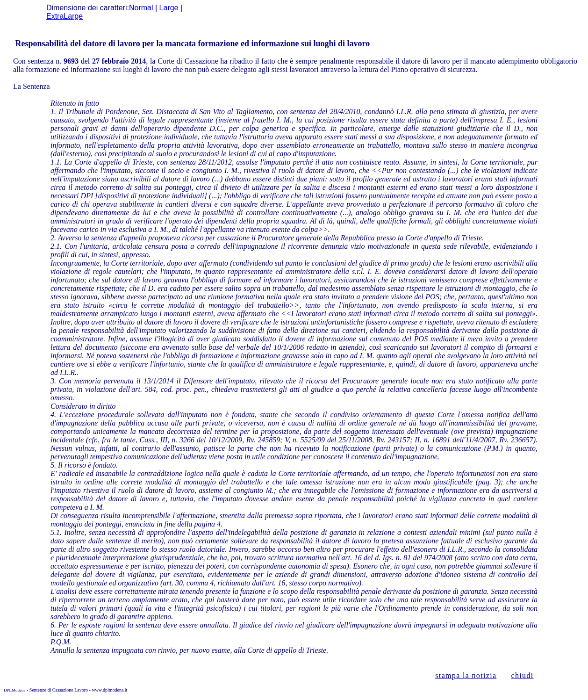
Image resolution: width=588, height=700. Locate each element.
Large (169, 8)
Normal (141, 8)
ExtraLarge (65, 16)
